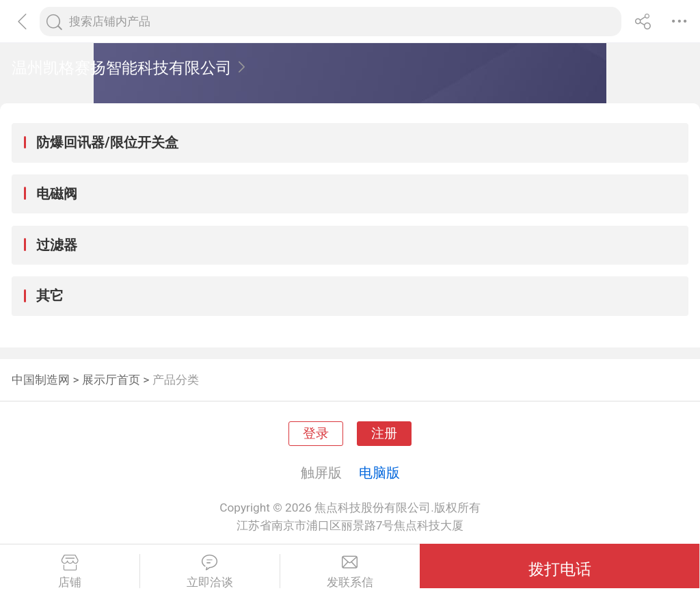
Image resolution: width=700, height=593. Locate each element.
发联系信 (350, 572)
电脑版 (379, 473)
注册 (384, 434)
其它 (50, 295)
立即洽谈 (210, 572)
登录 (316, 434)
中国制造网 (41, 380)
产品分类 (176, 380)
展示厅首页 (111, 380)
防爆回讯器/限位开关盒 (107, 142)
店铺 (70, 572)
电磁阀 (57, 194)
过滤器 (57, 245)
